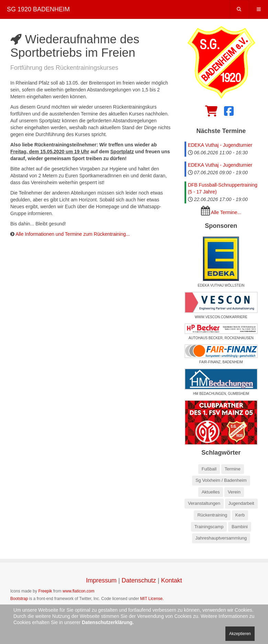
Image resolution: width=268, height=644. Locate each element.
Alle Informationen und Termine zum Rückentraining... (73, 234)
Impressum (101, 580)
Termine (233, 469)
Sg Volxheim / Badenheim (221, 480)
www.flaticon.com (79, 591)
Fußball (209, 469)
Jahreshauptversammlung (221, 538)
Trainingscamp (209, 527)
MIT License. (152, 599)
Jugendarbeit (241, 503)
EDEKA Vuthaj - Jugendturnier (220, 145)
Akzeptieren (240, 634)
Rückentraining (212, 515)
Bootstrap (19, 599)
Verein (234, 492)
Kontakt (172, 580)
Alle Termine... (226, 212)
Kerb (240, 515)
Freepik (45, 591)
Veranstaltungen (204, 503)
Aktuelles (211, 492)
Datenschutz (139, 580)
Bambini (240, 527)
